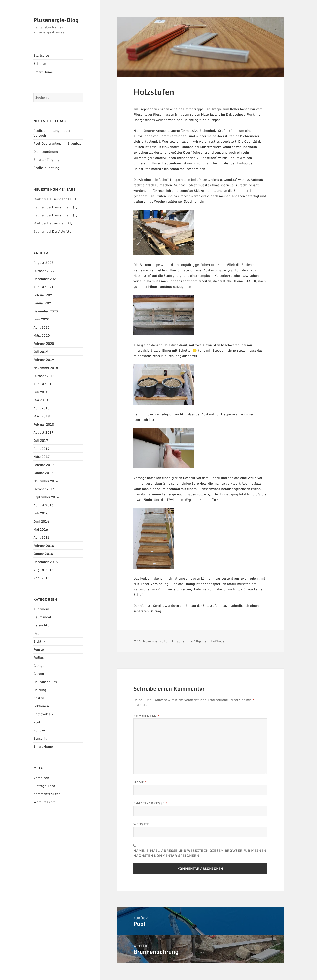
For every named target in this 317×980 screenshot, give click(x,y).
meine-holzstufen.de (223, 136)
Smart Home (43, 72)
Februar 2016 (44, 546)
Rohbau (39, 730)
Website (141, 824)
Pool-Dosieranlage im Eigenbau (58, 143)
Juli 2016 (41, 513)
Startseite (41, 55)
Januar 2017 (43, 473)
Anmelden (41, 778)
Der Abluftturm (64, 231)
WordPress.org (44, 802)
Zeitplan (40, 64)
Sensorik (40, 738)
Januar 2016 (43, 554)
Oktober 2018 (44, 376)
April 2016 (41, 537)
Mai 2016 (41, 529)
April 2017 (41, 449)
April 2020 (41, 327)
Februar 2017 (44, 465)
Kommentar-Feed (47, 794)
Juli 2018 (41, 392)
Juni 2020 (41, 319)
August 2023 (43, 263)
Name (140, 782)
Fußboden (41, 658)
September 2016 (46, 497)
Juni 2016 (41, 521)
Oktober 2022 (44, 271)
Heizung (40, 690)
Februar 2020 (44, 344)
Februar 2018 (44, 424)
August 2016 (43, 505)
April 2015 (41, 578)
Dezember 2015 (46, 562)
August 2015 (43, 570)
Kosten (39, 698)
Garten (39, 674)
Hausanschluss (45, 682)
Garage (39, 666)
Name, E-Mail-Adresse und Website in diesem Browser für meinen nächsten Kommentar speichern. (200, 853)
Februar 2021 (44, 295)
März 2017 (42, 457)
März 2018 (42, 416)
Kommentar (146, 716)
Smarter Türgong (46, 160)
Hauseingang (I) (65, 207)
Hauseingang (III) (62, 199)
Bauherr (181, 641)
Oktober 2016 (44, 489)
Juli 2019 (41, 352)
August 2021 (43, 287)
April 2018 (41, 408)
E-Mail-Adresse (150, 803)
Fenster (39, 649)
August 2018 (43, 384)
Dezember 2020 (46, 311)
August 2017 (43, 432)
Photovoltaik (43, 714)
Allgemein (41, 609)
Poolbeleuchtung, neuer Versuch (52, 133)
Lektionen (41, 706)
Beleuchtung (43, 625)
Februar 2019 (44, 360)
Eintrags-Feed (44, 786)
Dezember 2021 (46, 279)
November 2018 (46, 368)
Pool (37, 722)
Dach (37, 633)
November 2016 (46, 481)
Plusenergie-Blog (56, 20)
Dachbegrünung (46, 152)
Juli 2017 (41, 440)
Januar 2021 (43, 303)
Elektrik (39, 641)
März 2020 (42, 335)
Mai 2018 (41, 400)
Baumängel (42, 617)
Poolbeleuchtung (46, 168)
